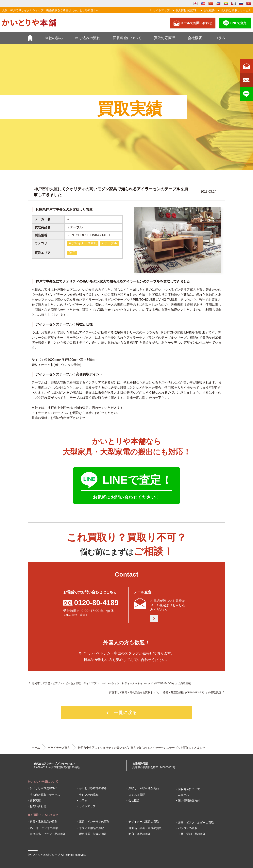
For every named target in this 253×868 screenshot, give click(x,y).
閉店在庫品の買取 (140, 834)
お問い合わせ (38, 806)
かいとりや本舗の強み (93, 788)
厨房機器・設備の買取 (93, 834)
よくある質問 (137, 795)
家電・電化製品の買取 (43, 822)
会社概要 (209, 10)
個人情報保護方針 (187, 10)
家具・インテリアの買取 (94, 822)
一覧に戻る (126, 713)
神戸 (72, 253)
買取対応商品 (165, 38)
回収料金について (127, 38)
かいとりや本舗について (43, 781)
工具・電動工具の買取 (192, 834)
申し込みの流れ (88, 38)
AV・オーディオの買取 (44, 828)
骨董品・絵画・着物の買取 (145, 828)
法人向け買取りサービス (236, 10)
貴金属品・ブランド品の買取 (48, 834)
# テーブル (109, 243)
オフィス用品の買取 (92, 828)
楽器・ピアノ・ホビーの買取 (196, 823)
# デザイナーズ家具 (83, 243)
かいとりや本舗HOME (43, 788)
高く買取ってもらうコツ (43, 815)
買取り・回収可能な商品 (144, 788)
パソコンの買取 (188, 828)
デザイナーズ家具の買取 (144, 822)
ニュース (183, 795)
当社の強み (54, 38)
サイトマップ (161, 10)
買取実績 (35, 800)
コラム (220, 38)
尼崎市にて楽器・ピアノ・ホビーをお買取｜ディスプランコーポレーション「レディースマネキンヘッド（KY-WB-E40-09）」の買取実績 (111, 683)
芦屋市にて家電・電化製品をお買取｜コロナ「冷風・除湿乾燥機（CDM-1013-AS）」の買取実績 (165, 692)
